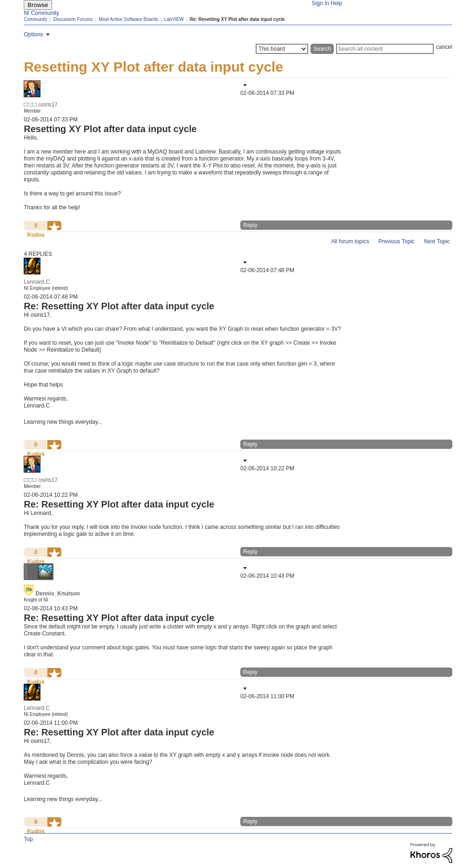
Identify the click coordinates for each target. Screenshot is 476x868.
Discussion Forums (73, 19)
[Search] (385, 49)
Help (336, 3)
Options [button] (33, 34)
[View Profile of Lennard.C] (37, 282)
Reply (250, 225)
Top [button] (28, 839)
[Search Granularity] (282, 49)
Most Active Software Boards (128, 19)
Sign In (321, 3)
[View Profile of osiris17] (48, 105)
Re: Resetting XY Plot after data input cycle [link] (237, 19)
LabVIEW (174, 19)
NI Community (41, 13)
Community (36, 19)
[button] (244, 85)
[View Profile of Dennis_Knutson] (58, 594)
